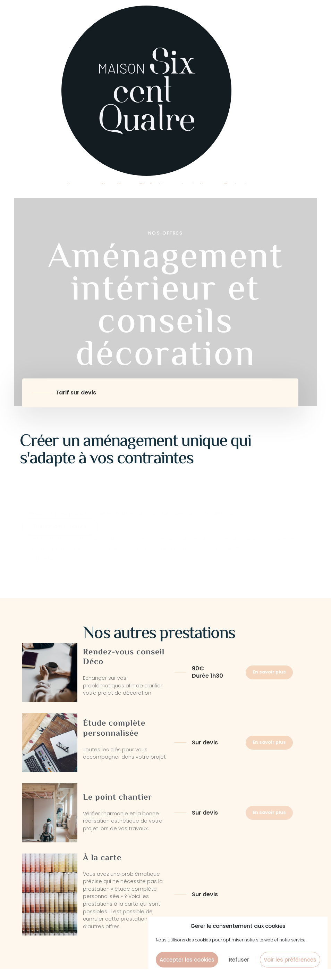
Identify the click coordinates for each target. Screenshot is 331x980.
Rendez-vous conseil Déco (124, 658)
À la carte (102, 858)
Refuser (239, 960)
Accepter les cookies (187, 960)
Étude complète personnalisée (114, 729)
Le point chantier (117, 798)
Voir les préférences (290, 960)
